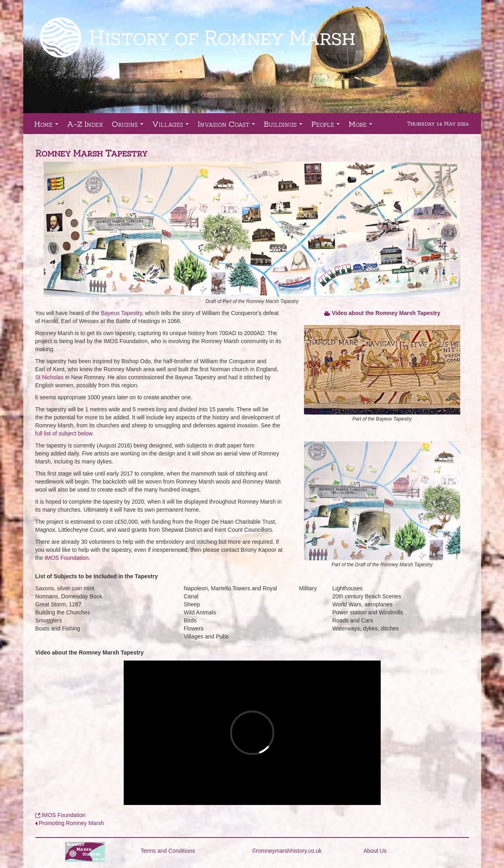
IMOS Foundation (67, 558)
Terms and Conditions (168, 851)
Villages (172, 126)
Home (48, 126)
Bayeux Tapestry (121, 313)
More (362, 126)
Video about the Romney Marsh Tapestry (386, 313)
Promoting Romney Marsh (71, 823)
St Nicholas (50, 377)
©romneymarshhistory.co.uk (287, 851)
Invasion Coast (228, 126)
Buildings (285, 126)
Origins (129, 126)
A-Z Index (85, 124)
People (327, 126)
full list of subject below (64, 433)
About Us (375, 851)
